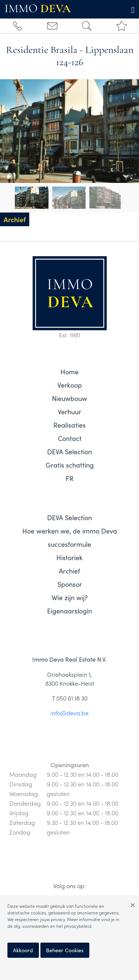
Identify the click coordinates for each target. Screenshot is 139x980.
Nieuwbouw (69, 398)
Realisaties (69, 425)
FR (69, 478)
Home (69, 372)
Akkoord (23, 950)
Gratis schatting (70, 465)
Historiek (69, 558)
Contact (70, 438)
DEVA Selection (69, 452)
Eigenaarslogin (69, 611)
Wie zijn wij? (70, 598)
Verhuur (69, 412)
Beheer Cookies (65, 950)
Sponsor (70, 584)
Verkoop (70, 385)
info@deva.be (69, 713)
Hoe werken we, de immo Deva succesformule (70, 538)
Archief (69, 571)
